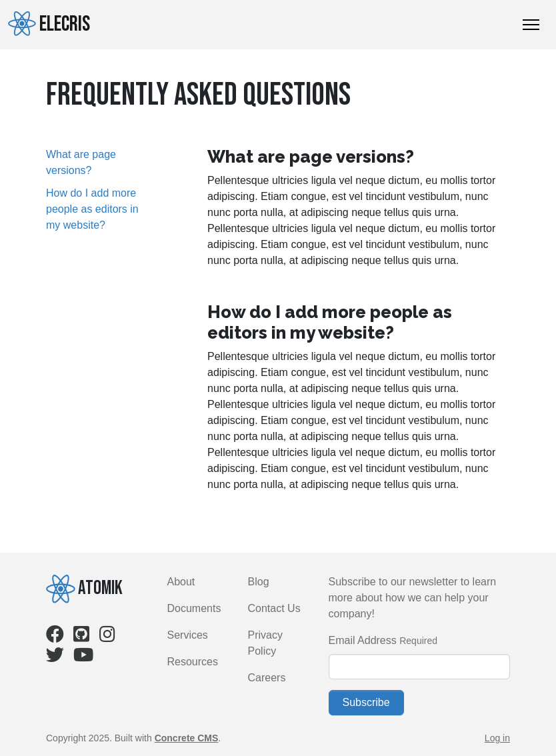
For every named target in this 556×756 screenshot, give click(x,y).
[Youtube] (83, 658)
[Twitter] (55, 658)
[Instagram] (107, 637)
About (181, 582)
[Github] (81, 637)
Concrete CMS (187, 738)
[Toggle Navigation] (531, 25)
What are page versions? (81, 162)
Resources (193, 662)
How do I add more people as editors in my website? (92, 209)
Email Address (363, 640)
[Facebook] (55, 637)
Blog (259, 582)
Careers (267, 678)
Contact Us (274, 608)
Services (188, 635)
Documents (194, 608)
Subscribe (366, 702)
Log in (497, 738)
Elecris (49, 24)
